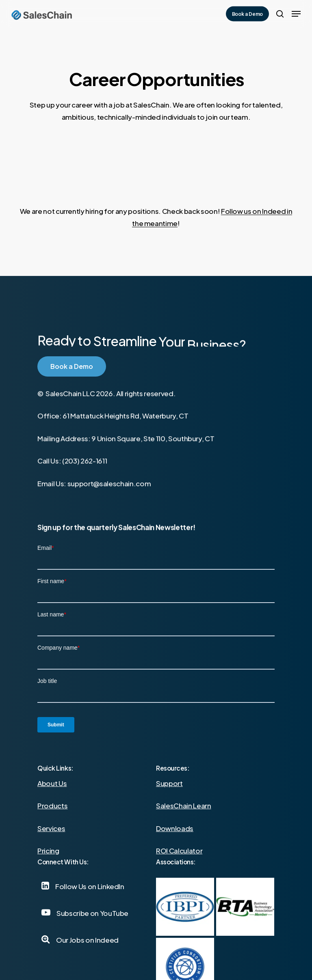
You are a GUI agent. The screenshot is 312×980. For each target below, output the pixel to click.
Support (169, 783)
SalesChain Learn (184, 806)
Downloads (175, 828)
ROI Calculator (179, 851)
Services (51, 828)
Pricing (48, 851)
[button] (296, 14)
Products (52, 806)
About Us (52, 783)
